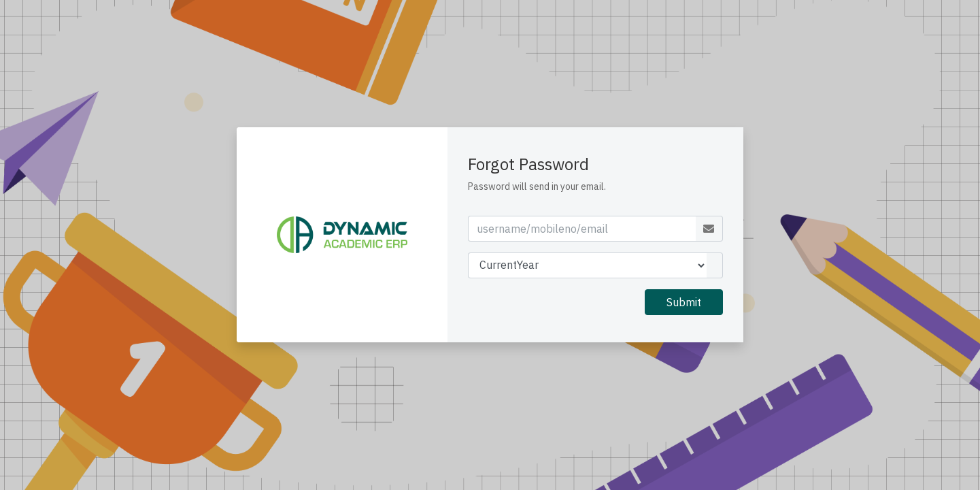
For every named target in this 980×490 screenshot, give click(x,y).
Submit (684, 302)
